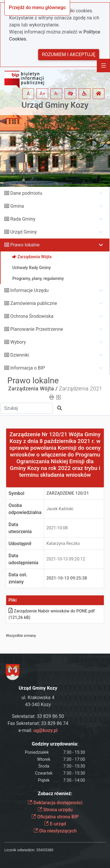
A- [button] (56, 94)
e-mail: (38, 730)
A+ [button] (43, 94)
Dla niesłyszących (55, 831)
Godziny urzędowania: (55, 744)
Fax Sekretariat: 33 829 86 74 (38, 723)
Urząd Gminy (24, 232)
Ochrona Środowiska (32, 316)
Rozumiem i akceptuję (69, 54)
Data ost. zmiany (18, 578)
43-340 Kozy (38, 705)
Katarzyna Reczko (63, 544)
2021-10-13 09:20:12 (66, 559)
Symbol (16, 493)
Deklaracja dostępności (55, 803)
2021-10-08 (57, 528)
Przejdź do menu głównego (37, 7)
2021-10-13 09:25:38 (67, 578)
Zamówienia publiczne (34, 303)
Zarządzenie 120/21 (68, 493)
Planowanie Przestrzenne (37, 329)
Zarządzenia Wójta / (33, 389)
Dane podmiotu (26, 193)
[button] (70, 94)
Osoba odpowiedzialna (25, 509)
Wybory (18, 342)
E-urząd (55, 824)
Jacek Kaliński (60, 509)
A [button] (28, 94)
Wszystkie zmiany (21, 636)
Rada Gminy (23, 219)
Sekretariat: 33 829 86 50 (38, 716)
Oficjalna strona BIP (55, 817)
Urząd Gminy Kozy (55, 105)
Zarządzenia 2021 (81, 389)
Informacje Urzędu (29, 290)
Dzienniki (20, 355)
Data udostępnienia (23, 559)
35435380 (45, 850)
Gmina (17, 206)
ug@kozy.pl (45, 730)
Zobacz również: (55, 794)
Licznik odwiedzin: (20, 850)
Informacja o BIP (28, 368)
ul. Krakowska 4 (38, 697)
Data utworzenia (20, 528)
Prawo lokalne (25, 245)
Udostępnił (20, 544)
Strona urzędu (55, 810)
